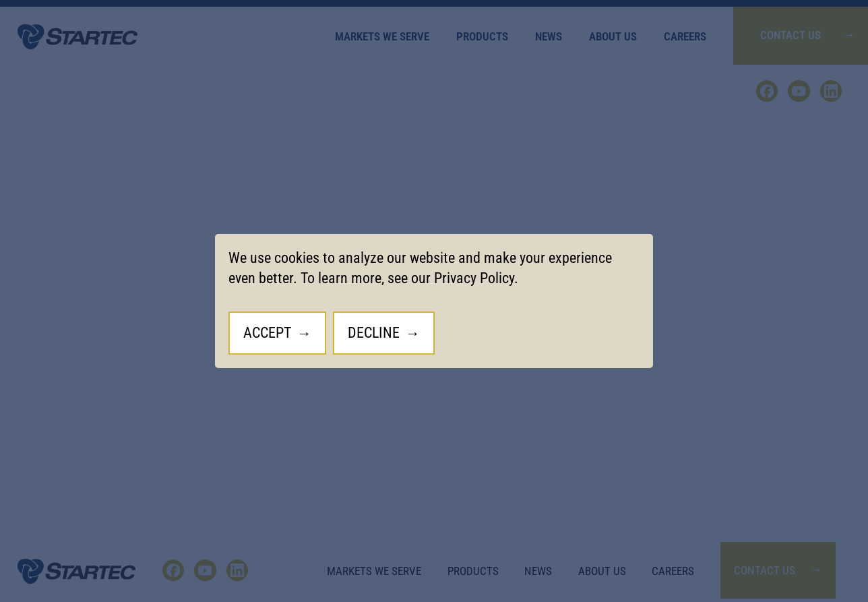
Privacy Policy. (476, 278)
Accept (267, 333)
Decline (374, 333)
